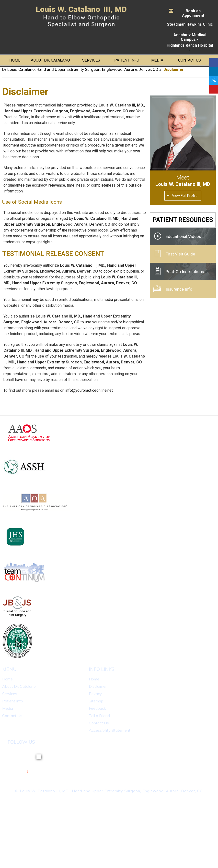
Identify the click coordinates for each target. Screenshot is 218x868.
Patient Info (127, 60)
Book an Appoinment (193, 13)
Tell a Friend (99, 716)
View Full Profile (185, 196)
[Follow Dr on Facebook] (214, 63)
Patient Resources (183, 220)
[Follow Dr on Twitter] (214, 80)
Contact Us (189, 60)
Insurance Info (179, 289)
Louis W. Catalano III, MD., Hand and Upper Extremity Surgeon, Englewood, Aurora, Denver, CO (111, 791)
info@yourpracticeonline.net (89, 390)
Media (157, 60)
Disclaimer (98, 686)
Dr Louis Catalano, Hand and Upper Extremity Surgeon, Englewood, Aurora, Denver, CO (80, 69)
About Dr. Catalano (50, 60)
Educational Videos (183, 236)
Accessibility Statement (110, 730)
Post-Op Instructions (185, 272)
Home (15, 60)
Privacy (95, 694)
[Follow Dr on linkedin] (214, 72)
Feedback (97, 708)
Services (91, 60)
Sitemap (96, 701)
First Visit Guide (180, 254)
